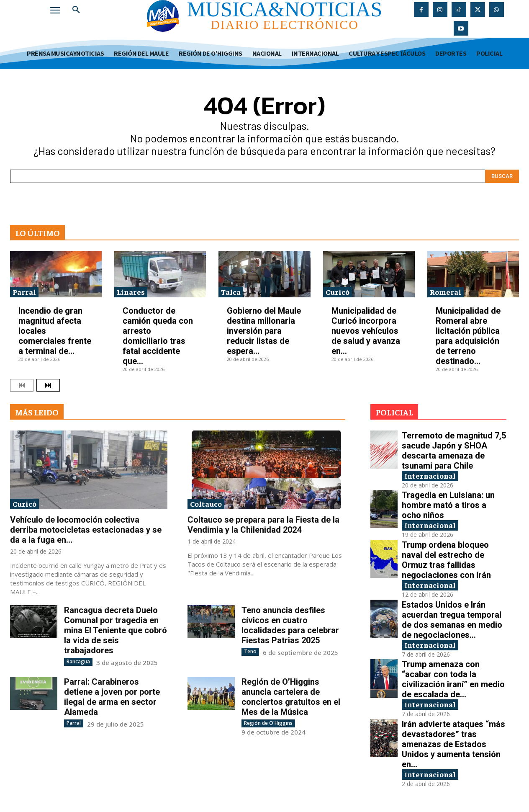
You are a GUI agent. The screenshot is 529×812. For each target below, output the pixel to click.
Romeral (446, 292)
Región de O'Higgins (268, 723)
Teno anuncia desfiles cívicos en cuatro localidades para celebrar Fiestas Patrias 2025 (290, 625)
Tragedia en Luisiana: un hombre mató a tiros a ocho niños (448, 505)
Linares (131, 292)
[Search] (502, 176)
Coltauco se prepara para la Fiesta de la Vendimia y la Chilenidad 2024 (263, 525)
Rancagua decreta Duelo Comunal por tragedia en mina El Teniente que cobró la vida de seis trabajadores (116, 630)
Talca (231, 292)
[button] (76, 10)
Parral (24, 292)
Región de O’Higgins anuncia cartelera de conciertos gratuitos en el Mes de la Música (291, 697)
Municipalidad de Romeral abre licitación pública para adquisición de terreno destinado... (468, 336)
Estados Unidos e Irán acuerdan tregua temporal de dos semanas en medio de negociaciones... (452, 620)
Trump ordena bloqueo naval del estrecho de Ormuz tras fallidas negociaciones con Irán (446, 560)
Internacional (430, 476)
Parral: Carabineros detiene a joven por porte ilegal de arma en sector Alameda (112, 697)
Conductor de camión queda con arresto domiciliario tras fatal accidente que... (158, 336)
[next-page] (48, 385)
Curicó (338, 292)
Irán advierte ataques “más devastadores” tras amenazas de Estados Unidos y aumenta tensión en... (453, 745)
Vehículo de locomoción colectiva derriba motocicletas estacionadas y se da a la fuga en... (86, 530)
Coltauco (206, 504)
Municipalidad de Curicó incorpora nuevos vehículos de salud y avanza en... (366, 331)
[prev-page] (22, 385)
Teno (250, 651)
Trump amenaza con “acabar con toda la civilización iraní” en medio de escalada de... (453, 680)
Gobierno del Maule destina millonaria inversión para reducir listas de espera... (264, 331)
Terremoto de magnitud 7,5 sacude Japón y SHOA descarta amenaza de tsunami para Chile (454, 451)
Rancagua (78, 661)
